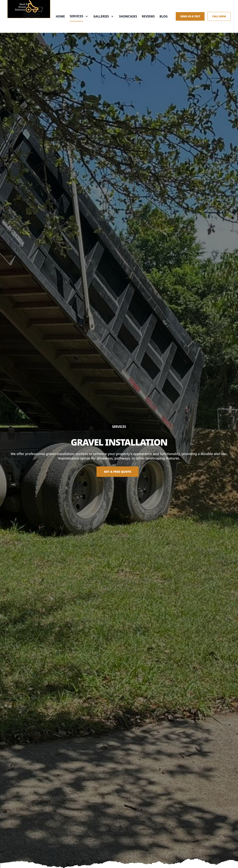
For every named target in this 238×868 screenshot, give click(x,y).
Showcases (128, 16)
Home (60, 16)
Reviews (148, 16)
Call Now (219, 16)
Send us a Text (190, 16)
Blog (164, 16)
